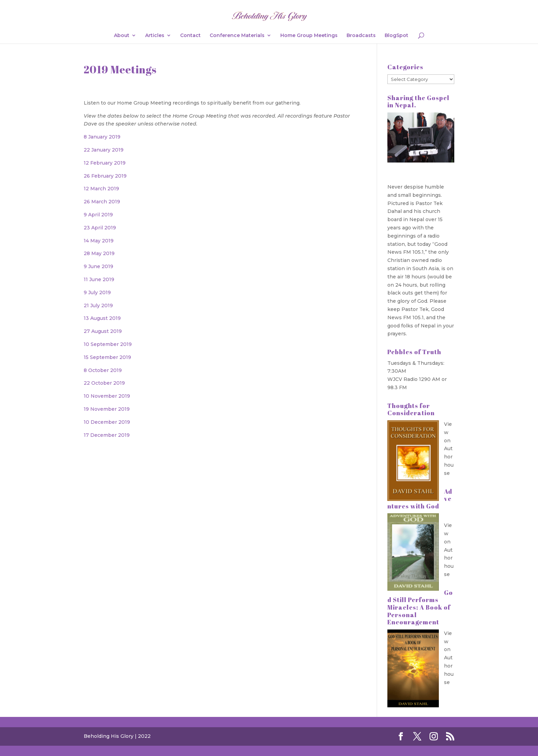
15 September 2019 (107, 357)
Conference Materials (237, 36)
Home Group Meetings (309, 36)
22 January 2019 (104, 150)
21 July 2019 (98, 305)
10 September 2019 (108, 344)
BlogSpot (396, 36)
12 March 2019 (101, 189)
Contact (190, 36)
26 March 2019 (102, 202)
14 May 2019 (99, 241)
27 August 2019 (103, 331)
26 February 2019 (105, 176)
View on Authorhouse (449, 449)
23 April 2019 (100, 228)
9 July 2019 (97, 292)
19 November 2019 (107, 409)
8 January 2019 (102, 137)
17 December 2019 (107, 435)
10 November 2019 (107, 396)
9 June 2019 (98, 266)
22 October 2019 (104, 383)
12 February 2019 (105, 163)
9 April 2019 (98, 215)
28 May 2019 (99, 253)
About (122, 36)
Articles (155, 36)
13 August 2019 (102, 318)
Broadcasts (361, 36)
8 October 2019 (103, 370)
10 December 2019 (107, 422)
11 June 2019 (99, 279)
